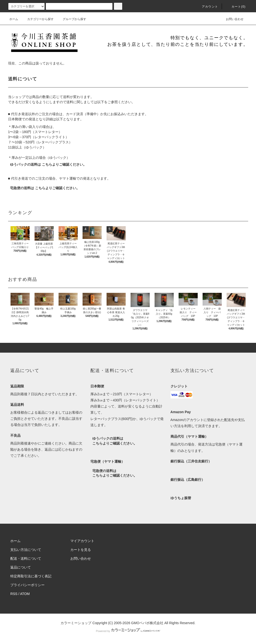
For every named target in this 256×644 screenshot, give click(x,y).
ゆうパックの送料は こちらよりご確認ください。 (48, 164)
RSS (14, 594)
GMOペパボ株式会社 (147, 623)
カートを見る (81, 550)
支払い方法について (26, 550)
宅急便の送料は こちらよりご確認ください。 (45, 188)
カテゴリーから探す (37, 19)
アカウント (207, 7)
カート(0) (236, 7)
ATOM (25, 594)
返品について (21, 567)
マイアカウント (82, 541)
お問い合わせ (232, 19)
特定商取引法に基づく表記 (31, 576)
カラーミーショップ (76, 623)
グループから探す (72, 19)
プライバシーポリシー (27, 585)
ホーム (14, 19)
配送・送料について (26, 558)
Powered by (128, 631)
